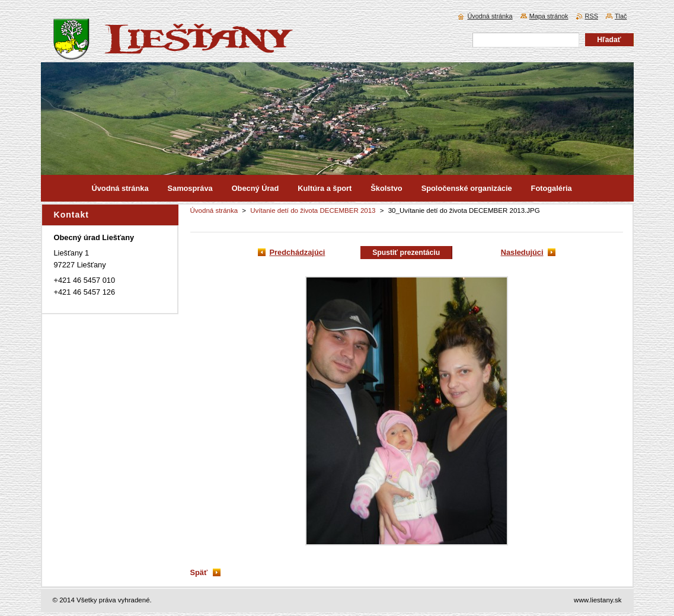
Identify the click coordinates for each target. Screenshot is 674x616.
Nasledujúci (522, 252)
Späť (199, 572)
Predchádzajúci (298, 252)
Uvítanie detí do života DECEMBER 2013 (313, 210)
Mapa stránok (549, 16)
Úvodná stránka (214, 210)
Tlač (621, 16)
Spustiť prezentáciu (406, 253)
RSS (592, 16)
